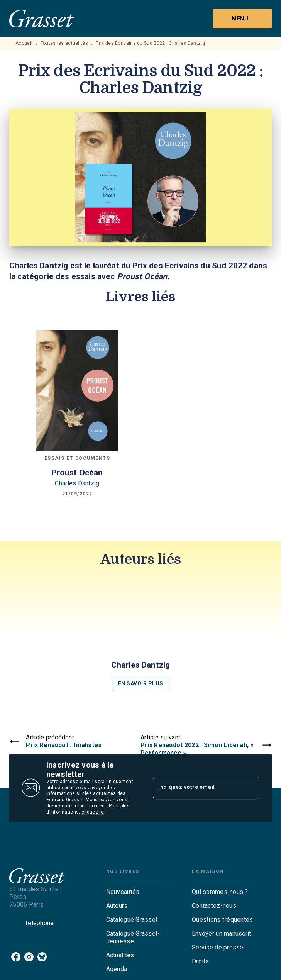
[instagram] (29, 957)
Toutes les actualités (64, 43)
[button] (140, 635)
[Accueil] (42, 18)
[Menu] (242, 19)
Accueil (24, 43)
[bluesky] (42, 957)
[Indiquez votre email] (196, 788)
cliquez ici (93, 812)
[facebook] (16, 957)
